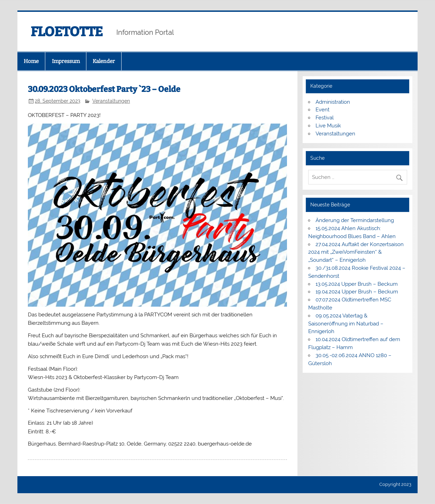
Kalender (104, 61)
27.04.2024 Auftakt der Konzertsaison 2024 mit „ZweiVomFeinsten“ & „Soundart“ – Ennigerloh (356, 252)
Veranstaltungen (111, 101)
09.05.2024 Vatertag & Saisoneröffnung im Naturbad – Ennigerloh (346, 324)
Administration (333, 102)
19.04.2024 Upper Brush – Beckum (357, 292)
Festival (325, 118)
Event (323, 110)
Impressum (66, 61)
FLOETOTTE (67, 32)
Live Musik (328, 126)
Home (31, 61)
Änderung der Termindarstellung (355, 220)
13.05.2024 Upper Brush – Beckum (357, 284)
